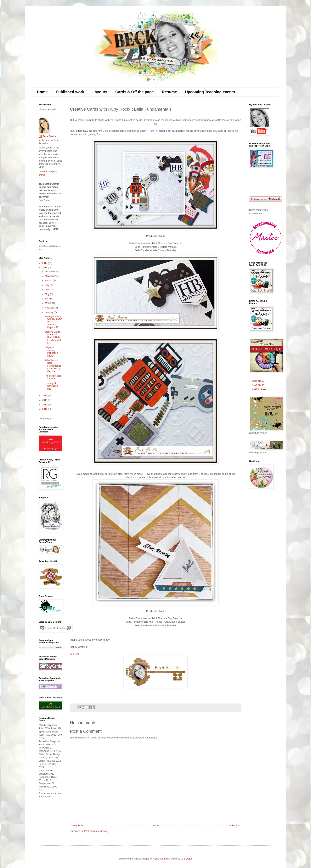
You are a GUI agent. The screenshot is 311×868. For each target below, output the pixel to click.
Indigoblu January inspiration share (51, 352)
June (48, 290)
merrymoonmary (161, 859)
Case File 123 (259, 389)
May (48, 294)
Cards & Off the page (135, 92)
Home (42, 92)
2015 (45, 396)
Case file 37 (258, 381)
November (51, 276)
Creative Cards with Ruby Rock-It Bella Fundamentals (53, 337)
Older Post (235, 826)
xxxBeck (75, 654)
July (47, 285)
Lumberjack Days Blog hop (51, 386)
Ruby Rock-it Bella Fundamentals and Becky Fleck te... (53, 366)
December (51, 272)
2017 (45, 263)
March (49, 303)
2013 (45, 405)
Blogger (188, 859)
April (48, 299)
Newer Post (77, 826)
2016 (45, 268)
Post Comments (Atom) (96, 831)
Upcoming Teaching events (210, 92)
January (49, 312)
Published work (70, 92)
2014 (45, 400)
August (49, 281)
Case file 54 (258, 385)
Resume (169, 92)
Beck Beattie (49, 136)
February (50, 308)
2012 (45, 409)
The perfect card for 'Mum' (53, 377)
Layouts (100, 92)
